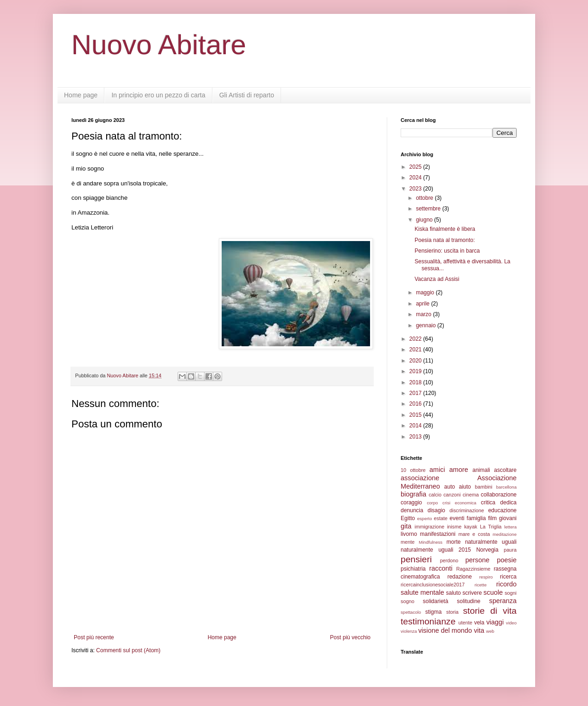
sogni (511, 593)
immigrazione (429, 527)
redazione (460, 577)
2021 (416, 350)
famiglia (476, 518)
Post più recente (94, 637)
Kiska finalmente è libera (445, 229)
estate (441, 518)
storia (452, 612)
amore (459, 470)
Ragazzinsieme (473, 569)
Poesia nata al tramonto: (445, 240)
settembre (429, 209)
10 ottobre (413, 470)
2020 (416, 361)
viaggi (495, 622)
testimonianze (428, 621)
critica (488, 502)
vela (479, 623)
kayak (471, 527)
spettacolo (411, 612)
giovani (508, 518)
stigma (433, 612)
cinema (471, 495)
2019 (416, 371)
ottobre (425, 198)
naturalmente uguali (491, 542)
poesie (507, 560)
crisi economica (459, 503)
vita (479, 630)
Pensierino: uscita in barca (447, 251)
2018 (416, 382)
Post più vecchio (350, 637)
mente (408, 542)
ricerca (508, 577)
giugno (425, 220)
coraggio (411, 502)
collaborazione (499, 495)
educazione (502, 510)
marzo (425, 314)
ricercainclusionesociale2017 (433, 585)
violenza (409, 631)
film (492, 518)
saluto (454, 593)
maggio (426, 293)
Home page (81, 95)
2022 (416, 339)
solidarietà (436, 601)
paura (510, 550)
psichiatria (413, 569)
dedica (508, 502)
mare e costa (474, 534)
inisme (454, 527)
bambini (484, 487)
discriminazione (467, 510)
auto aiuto (458, 487)
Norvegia (487, 550)
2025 (416, 167)
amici (437, 470)
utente (466, 623)
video (511, 623)
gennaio (427, 325)
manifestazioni (438, 534)
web (490, 631)
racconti (441, 568)
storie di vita (490, 611)
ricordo (506, 584)
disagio (436, 510)
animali (481, 470)
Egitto (408, 518)
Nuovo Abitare (159, 45)
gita (406, 526)
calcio (435, 495)
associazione (420, 478)
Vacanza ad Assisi (437, 279)
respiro (486, 577)
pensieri (416, 559)
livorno (409, 534)
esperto (424, 518)
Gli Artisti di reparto (247, 95)
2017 (416, 393)
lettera (510, 527)
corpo (432, 503)
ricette (480, 585)
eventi (457, 518)
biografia (413, 494)
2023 (416, 189)
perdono (449, 560)
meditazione (505, 534)
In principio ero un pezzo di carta (158, 95)
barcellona (506, 487)
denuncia (412, 510)
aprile (424, 304)
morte (454, 542)
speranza (503, 601)
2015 (416, 415)
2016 (416, 404)
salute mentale (422, 592)
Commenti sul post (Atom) (128, 650)
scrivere (472, 593)
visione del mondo (445, 630)
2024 (416, 178)
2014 (416, 426)
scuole (493, 592)
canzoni (452, 495)
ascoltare (505, 470)
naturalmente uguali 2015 (436, 550)
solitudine (469, 601)
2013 (416, 437)
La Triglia (491, 527)
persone (477, 560)
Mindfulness (431, 542)
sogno (407, 601)
